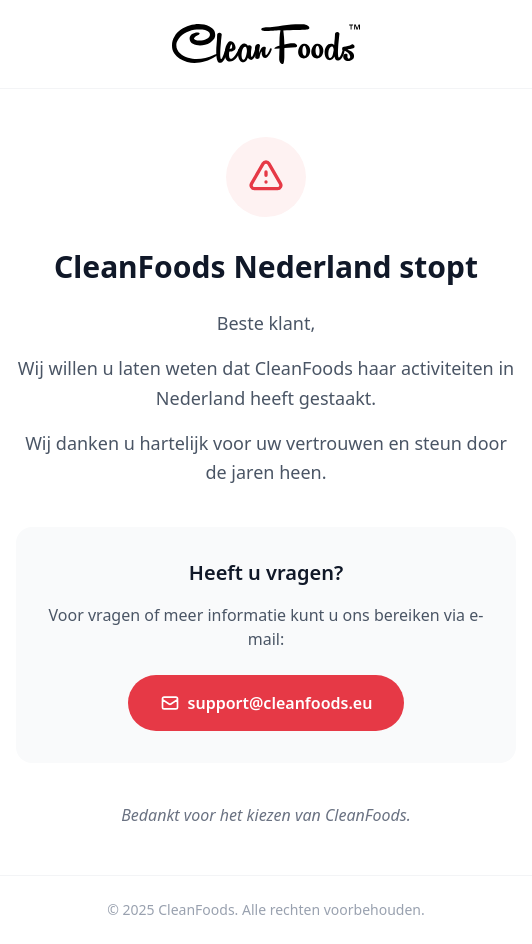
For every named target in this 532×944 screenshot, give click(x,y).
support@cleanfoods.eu (266, 703)
